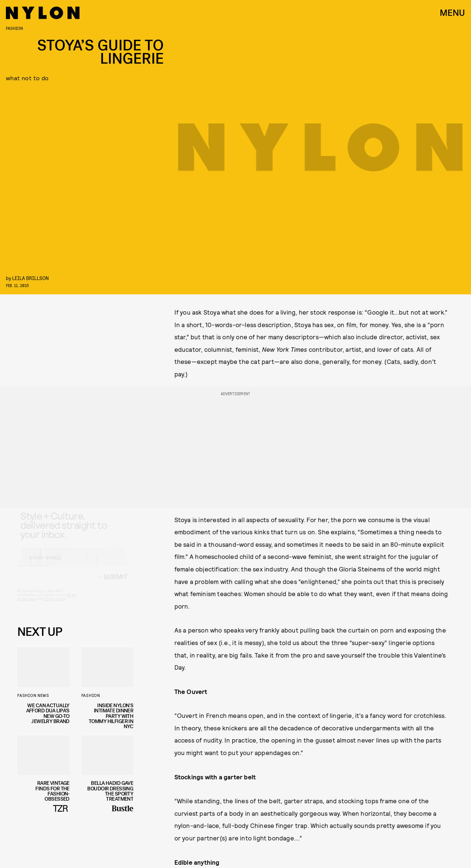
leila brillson (31, 278)
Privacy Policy (54, 606)
